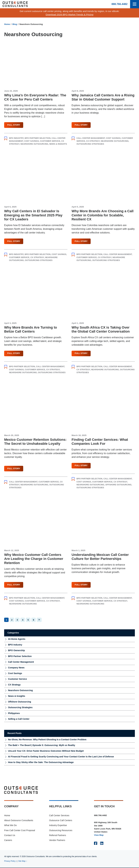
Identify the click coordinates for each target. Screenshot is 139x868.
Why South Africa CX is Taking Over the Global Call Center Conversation (101, 329)
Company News (16, 668)
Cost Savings (31, 141)
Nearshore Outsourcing (34, 144)
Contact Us (10, 836)
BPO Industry (16, 138)
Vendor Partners (57, 840)
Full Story (14, 125)
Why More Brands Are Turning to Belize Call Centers (31, 329)
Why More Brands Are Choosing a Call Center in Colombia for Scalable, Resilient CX (103, 215)
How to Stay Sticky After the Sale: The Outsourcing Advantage (41, 763)
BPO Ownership (16, 651)
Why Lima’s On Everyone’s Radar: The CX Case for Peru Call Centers (35, 97)
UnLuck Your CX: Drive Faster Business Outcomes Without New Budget (46, 751)
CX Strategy (93, 141)
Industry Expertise (58, 826)
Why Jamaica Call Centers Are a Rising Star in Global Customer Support (103, 97)
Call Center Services (59, 816)
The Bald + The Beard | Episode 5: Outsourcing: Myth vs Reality (42, 746)
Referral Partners (58, 836)
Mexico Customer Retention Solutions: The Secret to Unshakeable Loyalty (35, 442)
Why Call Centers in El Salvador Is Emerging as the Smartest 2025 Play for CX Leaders (33, 215)
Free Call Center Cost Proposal (20, 831)
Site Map (22, 861)
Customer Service (50, 141)
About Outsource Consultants (19, 821)
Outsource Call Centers (61, 821)
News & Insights (58, 144)
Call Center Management (91, 138)
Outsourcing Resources (61, 831)
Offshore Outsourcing (118, 485)
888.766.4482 (119, 4)
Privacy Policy (10, 861)
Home (7, 24)
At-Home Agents (17, 639)
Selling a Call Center (19, 719)
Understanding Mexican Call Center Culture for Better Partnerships (100, 557)
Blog (15, 24)
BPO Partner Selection (38, 138)
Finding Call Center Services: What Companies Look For (100, 442)
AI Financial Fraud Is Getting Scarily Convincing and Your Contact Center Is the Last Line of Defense (61, 757)
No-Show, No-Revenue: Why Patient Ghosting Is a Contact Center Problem (47, 740)
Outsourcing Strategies (90, 144)
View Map (99, 835)
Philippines (14, 713)
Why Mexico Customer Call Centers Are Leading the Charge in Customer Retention (34, 559)
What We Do (10, 826)
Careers (8, 840)
